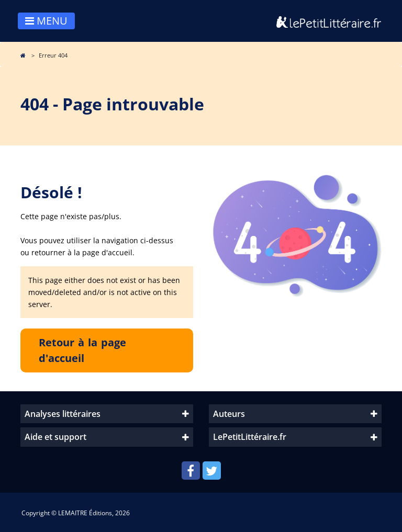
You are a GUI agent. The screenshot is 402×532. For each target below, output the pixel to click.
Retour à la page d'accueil (82, 350)
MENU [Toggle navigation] (46, 21)
